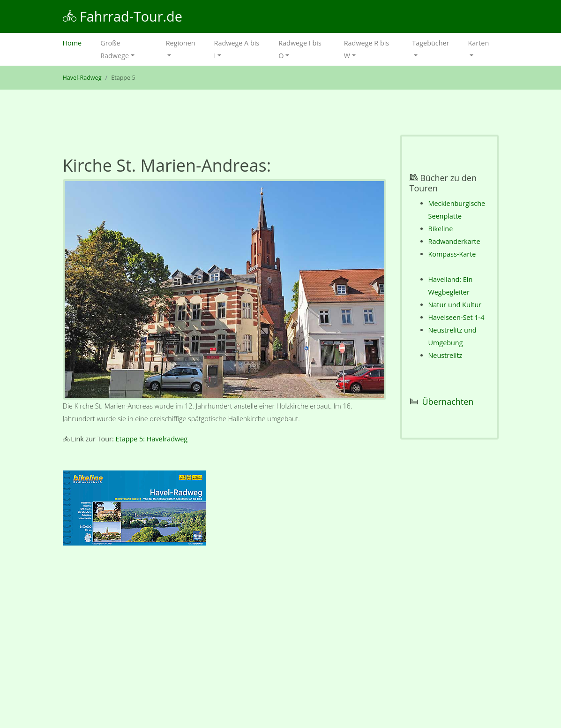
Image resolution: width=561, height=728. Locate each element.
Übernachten (448, 402)
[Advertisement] (224, 639)
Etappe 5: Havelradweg (152, 439)
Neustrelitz (445, 355)
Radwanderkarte (454, 241)
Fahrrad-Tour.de (123, 16)
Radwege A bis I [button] (237, 49)
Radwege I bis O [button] (300, 49)
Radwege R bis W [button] (367, 49)
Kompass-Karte (452, 254)
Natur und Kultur (455, 305)
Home (77, 42)
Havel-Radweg (82, 78)
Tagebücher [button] (430, 43)
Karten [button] (479, 43)
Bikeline (441, 229)
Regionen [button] (181, 43)
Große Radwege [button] (115, 49)
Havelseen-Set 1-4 (456, 317)
